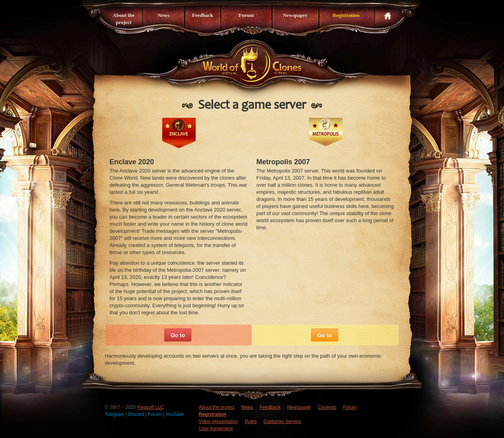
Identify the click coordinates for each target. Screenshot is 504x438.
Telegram (115, 414)
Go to (178, 335)
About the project (123, 19)
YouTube (175, 414)
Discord (137, 414)
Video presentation (219, 421)
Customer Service (282, 421)
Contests (327, 407)
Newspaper (295, 15)
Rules (251, 421)
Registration (346, 15)
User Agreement (216, 429)
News (163, 15)
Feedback (203, 15)
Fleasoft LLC (150, 407)
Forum (246, 15)
